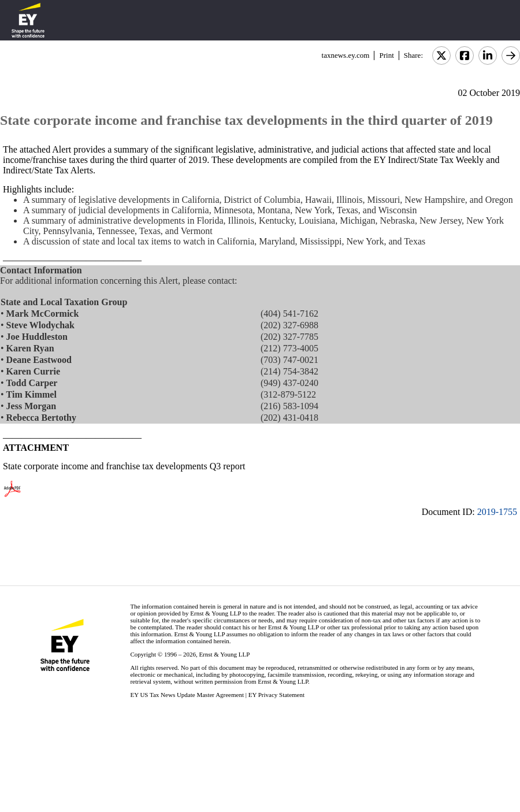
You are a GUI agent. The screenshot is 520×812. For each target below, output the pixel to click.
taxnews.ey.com (346, 55)
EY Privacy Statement (276, 695)
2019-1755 (497, 512)
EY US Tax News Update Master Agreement (187, 695)
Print (386, 55)
